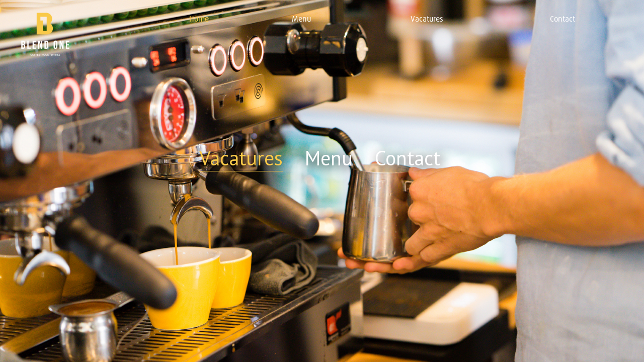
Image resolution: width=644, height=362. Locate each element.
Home (199, 19)
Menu (329, 158)
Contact (408, 158)
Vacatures (241, 158)
